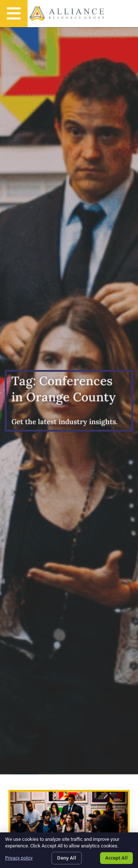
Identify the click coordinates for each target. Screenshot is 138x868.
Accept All (116, 858)
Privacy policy (19, 858)
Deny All (67, 858)
